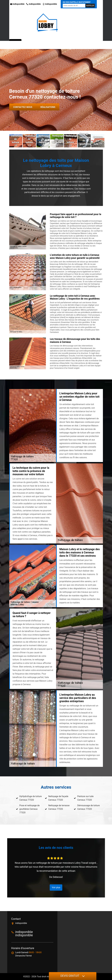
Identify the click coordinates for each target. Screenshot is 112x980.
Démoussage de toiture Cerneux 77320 (88, 807)
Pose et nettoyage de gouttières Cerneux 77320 (30, 809)
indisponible (17, 4)
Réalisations (48, 107)
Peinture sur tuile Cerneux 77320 (85, 798)
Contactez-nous (23, 107)
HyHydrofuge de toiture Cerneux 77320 (31, 798)
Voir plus (56, 887)
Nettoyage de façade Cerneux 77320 (58, 798)
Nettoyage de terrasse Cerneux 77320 (59, 807)
